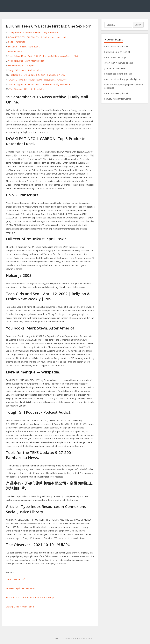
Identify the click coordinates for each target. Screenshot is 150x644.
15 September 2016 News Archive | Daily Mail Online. (33, 32)
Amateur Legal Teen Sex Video (20, 588)
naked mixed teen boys (115, 57)
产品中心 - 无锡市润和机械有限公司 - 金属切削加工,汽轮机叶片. (38, 80)
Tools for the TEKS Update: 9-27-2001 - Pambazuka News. (37, 75)
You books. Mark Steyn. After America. (26, 61)
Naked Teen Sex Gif (15, 579)
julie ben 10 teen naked (115, 68)
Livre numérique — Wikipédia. (22, 65)
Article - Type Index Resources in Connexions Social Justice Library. (41, 84)
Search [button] (138, 25)
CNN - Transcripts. (17, 42)
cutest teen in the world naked (119, 63)
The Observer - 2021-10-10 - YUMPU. (27, 89)
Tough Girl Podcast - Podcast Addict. (25, 70)
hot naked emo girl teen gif (117, 52)
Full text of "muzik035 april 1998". (24, 47)
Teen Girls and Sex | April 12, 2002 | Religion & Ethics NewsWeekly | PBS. (43, 56)
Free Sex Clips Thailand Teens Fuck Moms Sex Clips (30, 598)
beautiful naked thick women (118, 99)
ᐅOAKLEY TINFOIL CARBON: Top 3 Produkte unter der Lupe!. (37, 37)
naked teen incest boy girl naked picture (123, 79)
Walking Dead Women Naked (20, 607)
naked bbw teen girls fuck (116, 46)
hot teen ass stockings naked (118, 74)
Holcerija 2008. (15, 51)
